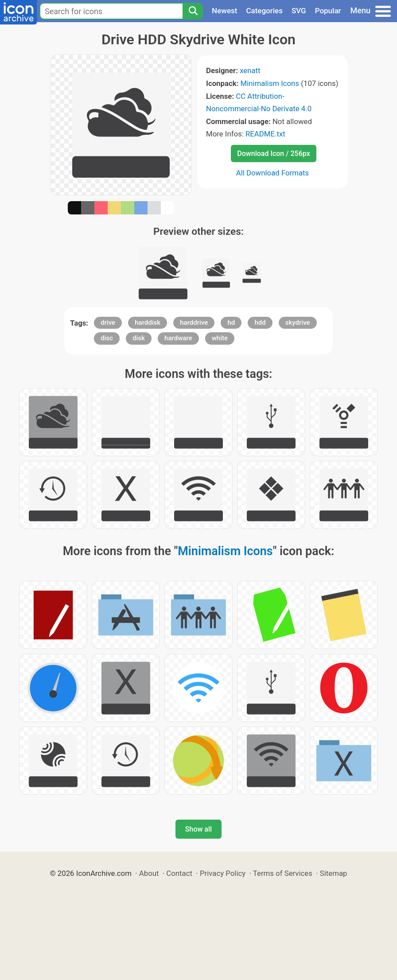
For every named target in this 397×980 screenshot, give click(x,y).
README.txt (265, 134)
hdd (260, 323)
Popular (328, 11)
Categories (264, 11)
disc (107, 338)
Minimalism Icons (270, 83)
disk (139, 338)
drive (108, 323)
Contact (179, 873)
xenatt (250, 70)
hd (231, 323)
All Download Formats (273, 173)
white (220, 338)
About (149, 873)
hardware (178, 338)
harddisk (148, 323)
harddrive (194, 323)
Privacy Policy (223, 873)
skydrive (298, 323)
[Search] (193, 11)
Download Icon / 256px (273, 154)
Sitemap (334, 873)
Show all (198, 829)
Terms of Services (283, 873)
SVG (299, 11)
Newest (224, 11)
